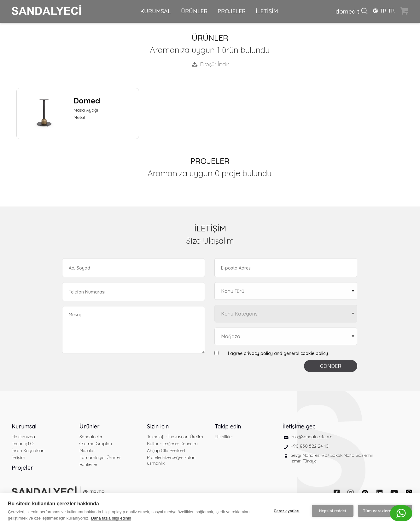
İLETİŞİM (267, 11)
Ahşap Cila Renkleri (166, 451)
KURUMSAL (156, 11)
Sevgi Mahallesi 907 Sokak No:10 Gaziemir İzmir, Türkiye (332, 458)
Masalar (87, 451)
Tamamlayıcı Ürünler (100, 457)
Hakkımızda (23, 437)
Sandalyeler (91, 437)
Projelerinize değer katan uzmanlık (171, 460)
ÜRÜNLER (194, 11)
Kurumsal (24, 426)
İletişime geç (299, 426)
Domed (87, 101)
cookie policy (314, 353)
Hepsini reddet (333, 511)
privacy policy (258, 353)
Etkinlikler (224, 437)
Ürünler (90, 426)
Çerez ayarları (287, 511)
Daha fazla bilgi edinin (111, 518)
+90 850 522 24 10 (310, 446)
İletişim (18, 457)
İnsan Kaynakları (28, 451)
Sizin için (158, 426)
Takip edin (228, 426)
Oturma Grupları (96, 444)
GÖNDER (331, 366)
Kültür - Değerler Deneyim (172, 444)
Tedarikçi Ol (23, 444)
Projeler (22, 468)
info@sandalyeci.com (312, 437)
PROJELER (232, 11)
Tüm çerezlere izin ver (385, 511)
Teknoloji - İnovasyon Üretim (175, 437)
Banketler (88, 464)
